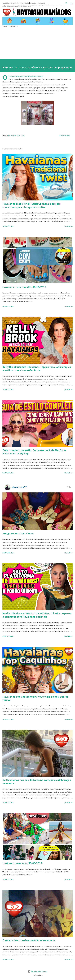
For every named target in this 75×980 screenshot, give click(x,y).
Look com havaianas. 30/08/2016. (23, 863)
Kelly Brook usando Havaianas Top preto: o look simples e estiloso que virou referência (37, 369)
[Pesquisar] (66, 4)
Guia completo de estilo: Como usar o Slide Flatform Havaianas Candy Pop (34, 452)
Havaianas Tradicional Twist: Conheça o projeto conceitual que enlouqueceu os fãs (32, 205)
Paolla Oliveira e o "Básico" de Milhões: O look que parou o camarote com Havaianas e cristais (37, 615)
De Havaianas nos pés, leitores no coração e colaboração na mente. (37, 782)
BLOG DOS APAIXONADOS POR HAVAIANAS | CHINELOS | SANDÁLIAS (24, 3)
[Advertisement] (37, 42)
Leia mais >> (68, 226)
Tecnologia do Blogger (38, 971)
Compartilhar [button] (65, 136)
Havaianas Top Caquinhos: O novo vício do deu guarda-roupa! (36, 698)
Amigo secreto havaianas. (18, 533)
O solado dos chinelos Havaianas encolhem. (29, 940)
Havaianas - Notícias (16, 136)
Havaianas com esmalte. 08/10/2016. (25, 287)
